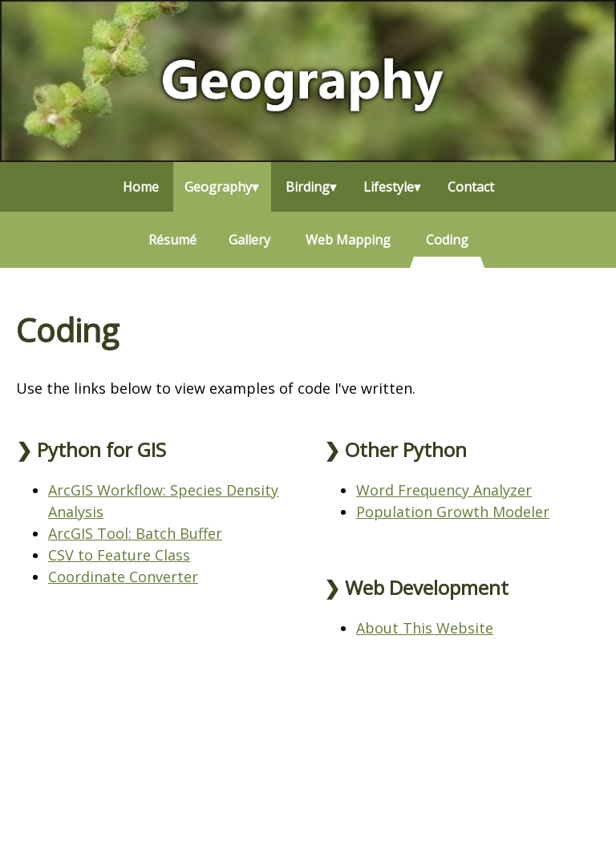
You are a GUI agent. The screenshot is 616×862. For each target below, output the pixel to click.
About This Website (425, 628)
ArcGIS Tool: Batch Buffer (135, 533)
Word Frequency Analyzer (444, 490)
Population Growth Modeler (453, 512)
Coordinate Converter (123, 577)
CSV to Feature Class (119, 555)
